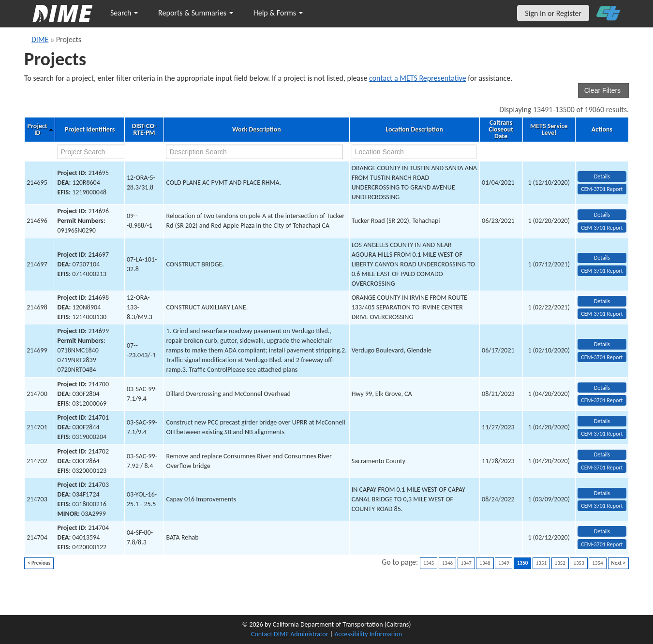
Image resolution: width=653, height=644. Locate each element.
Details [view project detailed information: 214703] (602, 493)
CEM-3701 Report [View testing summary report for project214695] (602, 189)
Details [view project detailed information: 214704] (602, 531)
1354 (597, 563)
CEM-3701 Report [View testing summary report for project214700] (602, 400)
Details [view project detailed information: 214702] (602, 454)
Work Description (257, 130)
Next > (618, 563)
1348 (485, 563)
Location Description (414, 130)
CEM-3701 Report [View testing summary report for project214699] (602, 357)
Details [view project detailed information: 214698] (602, 301)
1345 (429, 563)
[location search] (414, 152)
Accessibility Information (368, 634)
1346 (447, 563)
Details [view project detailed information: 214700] (602, 388)
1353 (579, 563)
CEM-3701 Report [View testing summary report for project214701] (602, 434)
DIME (40, 39)
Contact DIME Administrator (290, 634)
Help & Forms (278, 13)
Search (124, 13)
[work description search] (254, 152)
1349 (504, 563)
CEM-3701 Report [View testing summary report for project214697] (602, 271)
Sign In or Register (553, 13)
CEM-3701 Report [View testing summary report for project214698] (602, 314)
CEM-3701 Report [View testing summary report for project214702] (602, 468)
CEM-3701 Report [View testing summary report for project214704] (602, 544)
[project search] (91, 152)
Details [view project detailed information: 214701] (602, 421)
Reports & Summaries (196, 13)
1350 (522, 563)
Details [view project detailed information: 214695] (602, 176)
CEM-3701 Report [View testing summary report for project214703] (602, 506)
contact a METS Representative (418, 78)
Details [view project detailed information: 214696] (602, 215)
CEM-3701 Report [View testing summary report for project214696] (602, 228)
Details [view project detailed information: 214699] (602, 344)
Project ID (37, 130)
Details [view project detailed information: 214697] (602, 258)
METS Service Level (549, 130)
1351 (541, 563)
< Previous (39, 563)
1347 (466, 563)
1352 (560, 563)
